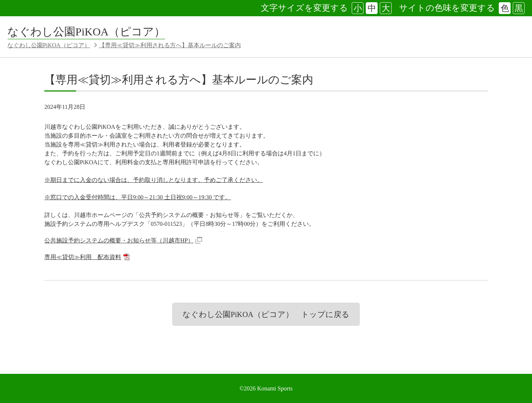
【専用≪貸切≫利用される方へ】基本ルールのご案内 (170, 45)
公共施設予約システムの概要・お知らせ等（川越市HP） (123, 241)
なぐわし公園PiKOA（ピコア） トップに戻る (266, 314)
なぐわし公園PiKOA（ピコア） (86, 32)
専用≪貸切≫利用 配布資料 (87, 258)
